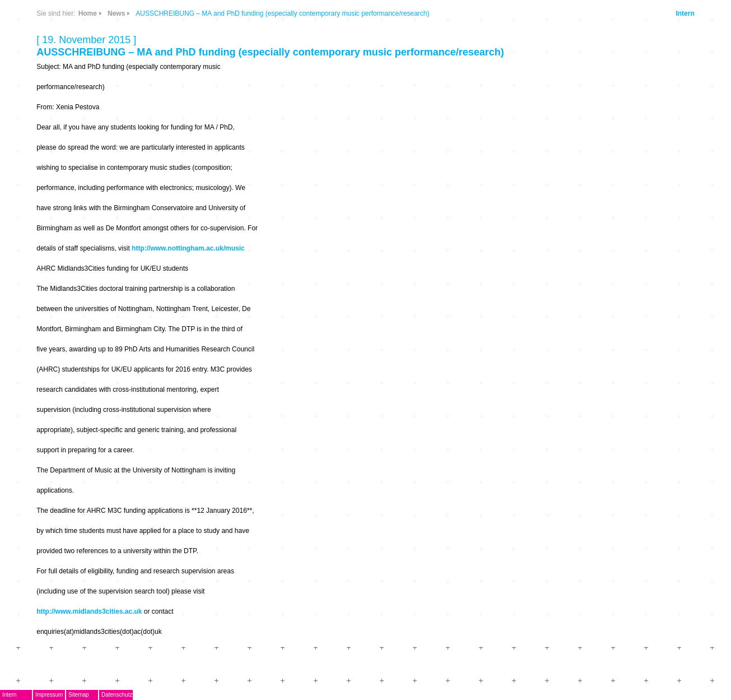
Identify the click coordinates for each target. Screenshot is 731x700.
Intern (685, 13)
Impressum (49, 695)
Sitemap (79, 695)
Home (88, 13)
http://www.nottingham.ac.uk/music (188, 248)
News (116, 13)
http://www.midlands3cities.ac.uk (89, 611)
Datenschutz (117, 695)
